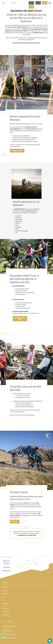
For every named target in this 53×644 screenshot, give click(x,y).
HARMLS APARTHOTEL (9, 626)
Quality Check (6, 608)
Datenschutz (5, 594)
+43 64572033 (6, 567)
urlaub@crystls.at (6, 571)
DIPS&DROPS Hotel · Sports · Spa (8, 630)
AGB (3, 597)
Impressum (5, 590)
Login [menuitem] (50, 3)
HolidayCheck (6, 612)
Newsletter (5, 587)
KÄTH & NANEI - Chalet (9, 635)
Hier (11, 415)
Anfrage (45, 3)
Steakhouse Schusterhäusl (10, 638)
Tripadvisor (5, 615)
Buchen (38, 3)
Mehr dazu (15, 521)
